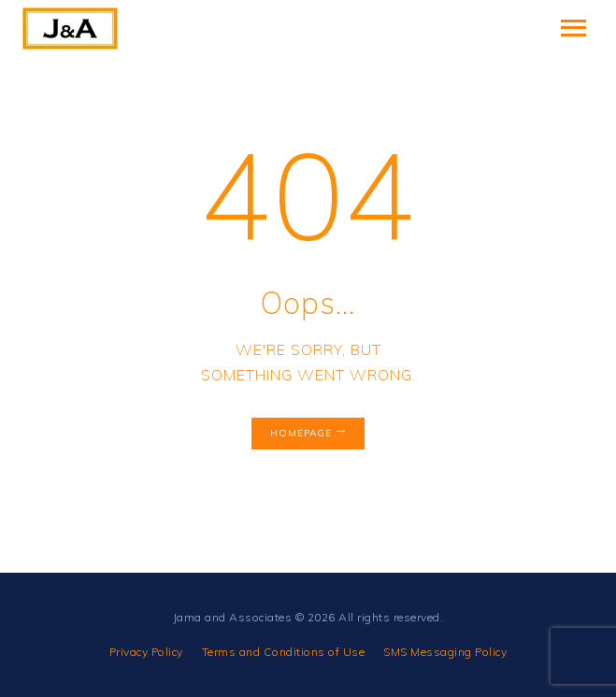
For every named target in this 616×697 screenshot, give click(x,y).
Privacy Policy (146, 652)
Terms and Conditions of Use (284, 652)
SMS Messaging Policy (445, 652)
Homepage (301, 433)
